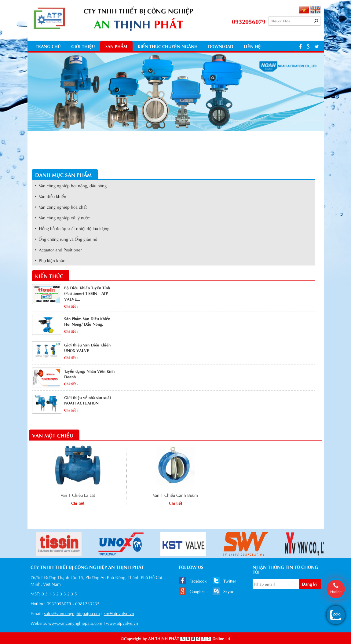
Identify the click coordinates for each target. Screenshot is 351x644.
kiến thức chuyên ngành (168, 46)
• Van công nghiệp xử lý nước (63, 217)
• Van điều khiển (51, 196)
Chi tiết (78, 503)
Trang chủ (48, 46)
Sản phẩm (116, 46)
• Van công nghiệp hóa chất (61, 207)
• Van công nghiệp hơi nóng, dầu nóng (71, 185)
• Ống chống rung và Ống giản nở (66, 239)
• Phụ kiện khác (50, 260)
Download (221, 46)
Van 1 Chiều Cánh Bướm (175, 495)
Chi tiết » (71, 306)
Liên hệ (252, 46)
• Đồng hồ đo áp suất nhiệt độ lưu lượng (72, 228)
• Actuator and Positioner (59, 249)
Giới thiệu (83, 46)
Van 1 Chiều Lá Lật (78, 495)
